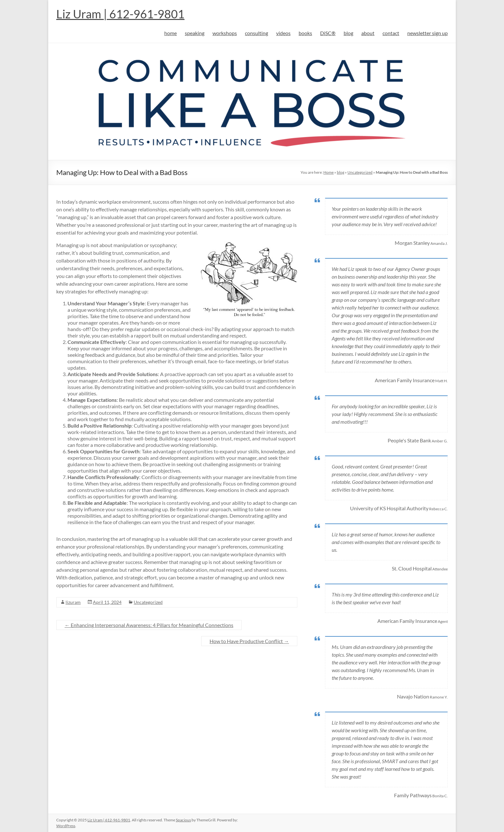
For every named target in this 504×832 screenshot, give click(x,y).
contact (391, 33)
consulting (256, 33)
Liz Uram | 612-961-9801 (120, 14)
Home (328, 172)
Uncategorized (360, 172)
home (171, 33)
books (305, 33)
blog (348, 33)
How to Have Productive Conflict (249, 641)
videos (283, 33)
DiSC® (328, 33)
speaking (195, 33)
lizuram (73, 602)
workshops (225, 33)
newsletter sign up (428, 33)
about (368, 33)
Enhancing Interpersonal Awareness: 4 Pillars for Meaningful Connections (149, 625)
